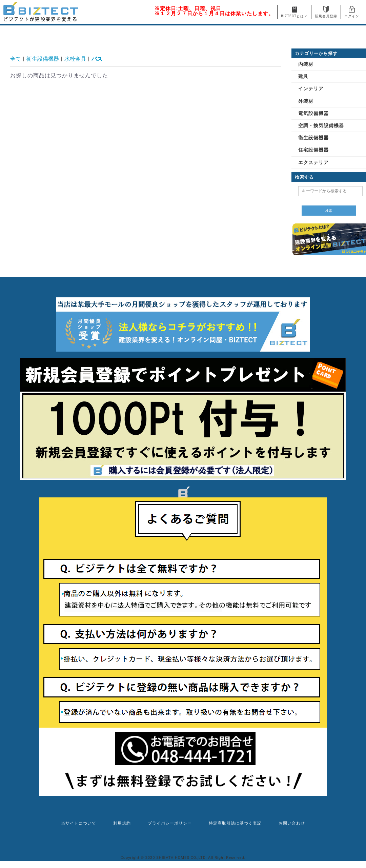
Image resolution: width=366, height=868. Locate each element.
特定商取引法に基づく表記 (235, 823)
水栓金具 (75, 59)
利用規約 (122, 823)
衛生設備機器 (43, 59)
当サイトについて (79, 823)
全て (16, 59)
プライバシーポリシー (170, 823)
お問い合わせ (292, 823)
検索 (329, 211)
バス (97, 59)
